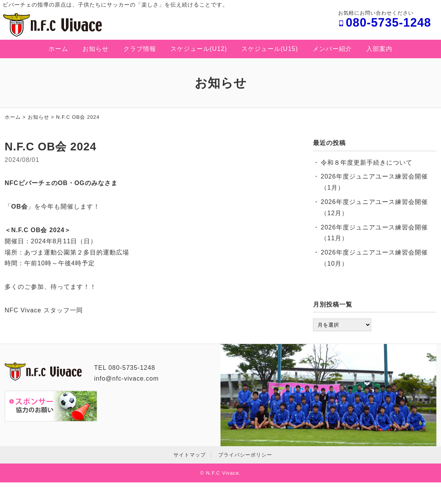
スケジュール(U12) (199, 49)
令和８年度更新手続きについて (367, 163)
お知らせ (96, 49)
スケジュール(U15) (270, 49)
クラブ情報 (140, 49)
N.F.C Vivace (222, 473)
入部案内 (379, 49)
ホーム (58, 49)
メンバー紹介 (332, 49)
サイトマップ (190, 455)
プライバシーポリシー (245, 455)
